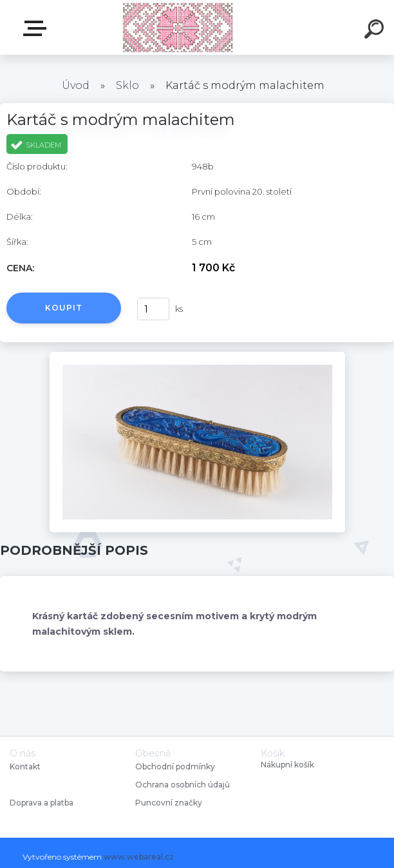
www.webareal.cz (139, 857)
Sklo (127, 85)
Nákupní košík (287, 765)
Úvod (76, 85)
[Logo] (178, 27)
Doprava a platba (42, 803)
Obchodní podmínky (175, 767)
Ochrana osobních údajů (183, 785)
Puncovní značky (169, 803)
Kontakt (26, 767)
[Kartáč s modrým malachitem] (197, 356)
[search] (376, 31)
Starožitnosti (37, 28)
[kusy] (153, 309)
